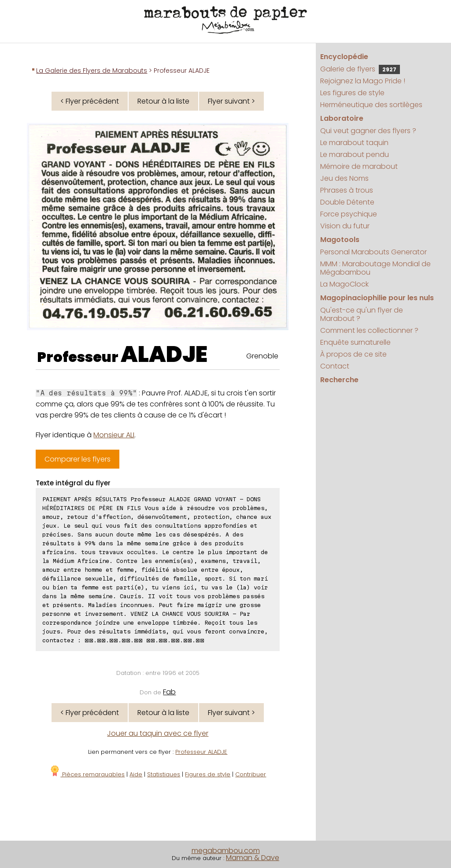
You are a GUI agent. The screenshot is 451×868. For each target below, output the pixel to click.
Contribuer (251, 774)
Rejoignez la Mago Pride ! (363, 81)
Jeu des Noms (344, 178)
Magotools (340, 240)
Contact (335, 366)
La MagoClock (344, 284)
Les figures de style (352, 93)
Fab (169, 692)
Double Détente (347, 202)
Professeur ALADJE (201, 752)
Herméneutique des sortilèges (371, 105)
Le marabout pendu (355, 155)
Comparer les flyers (78, 459)
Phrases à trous (347, 190)
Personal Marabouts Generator (373, 252)
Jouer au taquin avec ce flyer (158, 733)
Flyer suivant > (231, 101)
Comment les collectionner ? (369, 330)
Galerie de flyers (360, 69)
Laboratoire (342, 118)
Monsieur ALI (114, 435)
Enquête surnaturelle (355, 342)
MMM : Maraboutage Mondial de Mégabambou (375, 268)
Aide (136, 774)
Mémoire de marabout (359, 166)
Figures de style (208, 774)
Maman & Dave (253, 858)
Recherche (339, 380)
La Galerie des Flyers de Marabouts (92, 71)
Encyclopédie (344, 57)
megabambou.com (226, 851)
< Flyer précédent (90, 101)
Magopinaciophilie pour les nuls (377, 298)
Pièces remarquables (87, 774)
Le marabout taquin (354, 143)
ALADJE (164, 354)
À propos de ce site (353, 354)
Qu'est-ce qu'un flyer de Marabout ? (362, 314)
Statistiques (164, 774)
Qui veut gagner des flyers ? (368, 131)
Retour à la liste (163, 101)
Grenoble (262, 356)
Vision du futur (345, 226)
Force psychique (349, 214)
